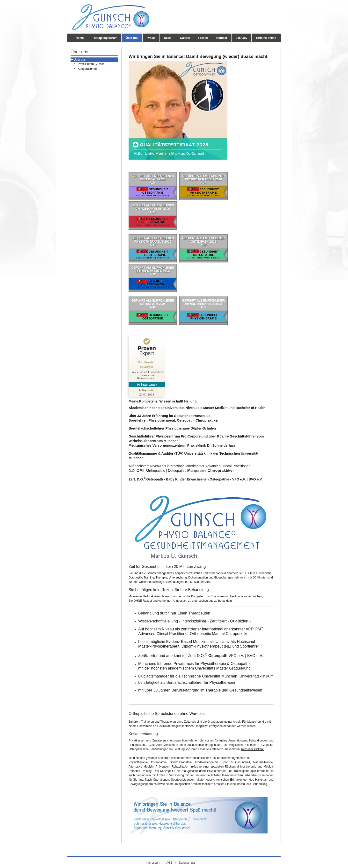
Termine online (266, 38)
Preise (151, 38)
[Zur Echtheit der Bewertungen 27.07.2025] (147, 392)
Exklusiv (242, 38)
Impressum (153, 863)
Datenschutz (187, 863)
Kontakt (222, 38)
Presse (203, 38)
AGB (169, 863)
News (168, 38)
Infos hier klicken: (252, 749)
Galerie (185, 38)
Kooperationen (87, 69)
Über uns (132, 38)
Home (80, 38)
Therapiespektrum (105, 38)
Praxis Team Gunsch (91, 64)
